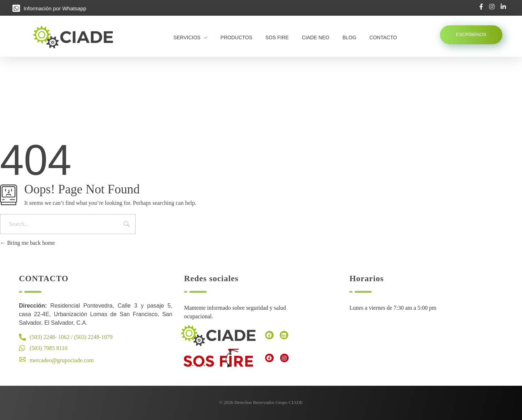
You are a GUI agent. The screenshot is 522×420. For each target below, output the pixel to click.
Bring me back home (27, 243)
